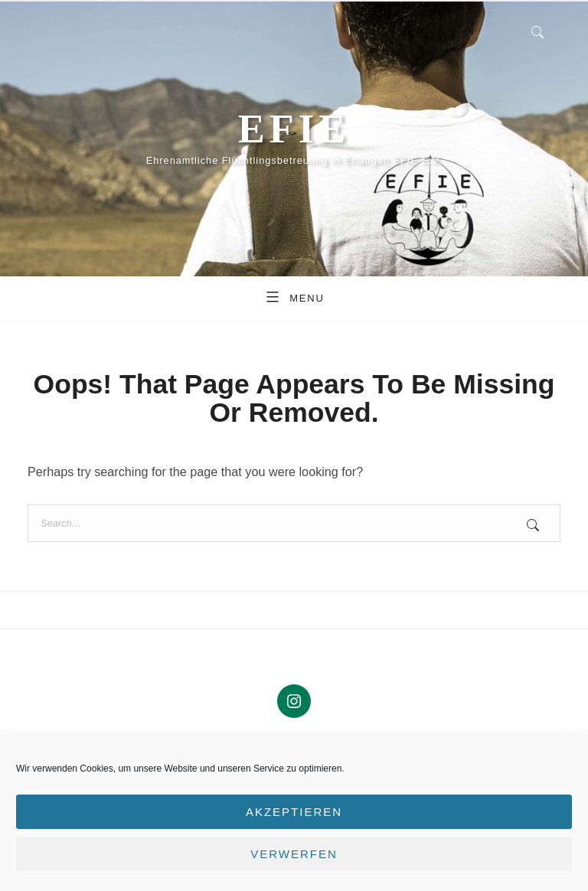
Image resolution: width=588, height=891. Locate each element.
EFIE (294, 129)
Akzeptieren (294, 812)
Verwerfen (294, 854)
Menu (294, 296)
